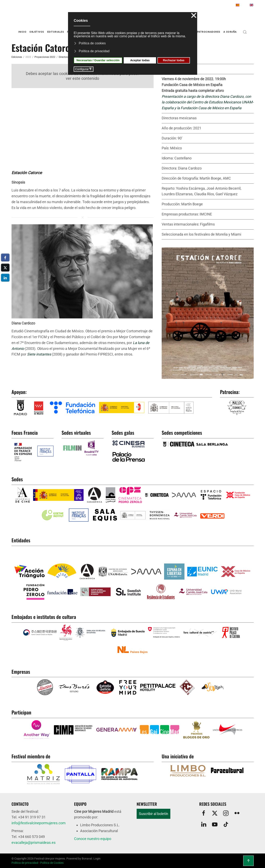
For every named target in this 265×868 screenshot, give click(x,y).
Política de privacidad (25, 863)
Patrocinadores (209, 32)
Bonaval (87, 859)
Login (97, 859)
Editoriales (56, 32)
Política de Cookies (52, 863)
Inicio (22, 32)
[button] (245, 32)
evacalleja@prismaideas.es (34, 843)
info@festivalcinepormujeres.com (39, 823)
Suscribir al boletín (153, 814)
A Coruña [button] (230, 32)
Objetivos (37, 32)
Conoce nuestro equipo (93, 839)
